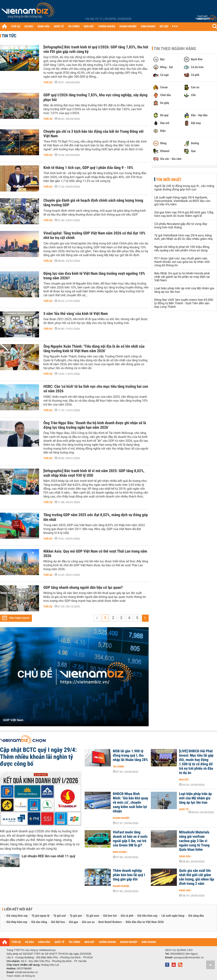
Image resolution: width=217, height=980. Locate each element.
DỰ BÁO (29, 27)
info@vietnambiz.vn (26, 972)
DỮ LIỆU (164, 27)
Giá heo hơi (110, 916)
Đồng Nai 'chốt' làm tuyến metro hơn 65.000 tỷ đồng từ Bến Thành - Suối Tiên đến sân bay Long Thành (184, 303)
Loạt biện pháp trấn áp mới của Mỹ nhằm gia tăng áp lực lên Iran (195, 798)
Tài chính (118, 767)
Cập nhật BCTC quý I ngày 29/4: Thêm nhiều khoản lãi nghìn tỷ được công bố (38, 757)
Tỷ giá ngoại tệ (41, 916)
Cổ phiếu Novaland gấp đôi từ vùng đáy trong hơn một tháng (181, 226)
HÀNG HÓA (44, 27)
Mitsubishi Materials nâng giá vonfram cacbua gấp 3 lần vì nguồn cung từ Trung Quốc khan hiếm (194, 841)
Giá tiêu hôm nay (147, 916)
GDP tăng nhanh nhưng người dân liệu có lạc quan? (83, 588)
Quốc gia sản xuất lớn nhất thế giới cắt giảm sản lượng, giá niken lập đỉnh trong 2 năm (197, 877)
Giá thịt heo (58, 922)
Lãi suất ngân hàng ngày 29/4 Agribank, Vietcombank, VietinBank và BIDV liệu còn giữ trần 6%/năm (182, 201)
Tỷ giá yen (76, 916)
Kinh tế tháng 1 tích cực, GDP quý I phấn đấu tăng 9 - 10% (88, 168)
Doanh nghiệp (121, 818)
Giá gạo (73, 922)
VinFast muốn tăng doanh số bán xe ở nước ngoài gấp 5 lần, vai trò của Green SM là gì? (130, 839)
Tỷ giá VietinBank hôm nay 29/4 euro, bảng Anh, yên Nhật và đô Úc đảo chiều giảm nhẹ (183, 237)
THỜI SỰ (16, 27)
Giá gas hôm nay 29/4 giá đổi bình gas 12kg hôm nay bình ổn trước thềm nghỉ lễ (184, 214)
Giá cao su (88, 922)
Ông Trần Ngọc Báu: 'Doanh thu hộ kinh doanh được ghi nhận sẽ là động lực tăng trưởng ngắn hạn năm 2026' (95, 425)
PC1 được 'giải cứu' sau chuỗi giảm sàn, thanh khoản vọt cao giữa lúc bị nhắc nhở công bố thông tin (182, 262)
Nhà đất (184, 780)
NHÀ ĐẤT (89, 27)
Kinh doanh (120, 852)
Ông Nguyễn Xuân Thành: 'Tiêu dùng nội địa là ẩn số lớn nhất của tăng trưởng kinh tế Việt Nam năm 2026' (94, 349)
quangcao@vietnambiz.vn (189, 957)
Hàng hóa (185, 856)
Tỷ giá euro (92, 916)
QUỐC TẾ (59, 27)
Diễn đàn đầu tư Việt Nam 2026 (145, 922)
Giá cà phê (127, 916)
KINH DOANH (148, 27)
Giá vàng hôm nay (17, 916)
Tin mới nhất (169, 180)
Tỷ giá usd (60, 916)
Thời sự (48, 82)
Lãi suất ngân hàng (173, 916)
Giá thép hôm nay (17, 922)
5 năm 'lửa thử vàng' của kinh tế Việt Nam (76, 314)
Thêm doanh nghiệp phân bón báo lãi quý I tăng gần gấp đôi (129, 875)
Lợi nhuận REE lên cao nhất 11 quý (48, 856)
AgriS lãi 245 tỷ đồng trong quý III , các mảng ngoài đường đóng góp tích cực (184, 188)
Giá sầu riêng (39, 922)
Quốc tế (184, 809)
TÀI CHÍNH (74, 27)
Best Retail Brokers (110, 922)
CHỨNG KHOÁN (107, 27)
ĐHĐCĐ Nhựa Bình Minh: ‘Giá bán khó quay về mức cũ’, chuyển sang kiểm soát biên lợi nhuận (130, 803)
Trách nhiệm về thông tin (21, 976)
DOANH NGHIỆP (128, 27)
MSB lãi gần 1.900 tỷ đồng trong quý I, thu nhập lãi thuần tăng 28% (130, 756)
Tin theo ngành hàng (175, 49)
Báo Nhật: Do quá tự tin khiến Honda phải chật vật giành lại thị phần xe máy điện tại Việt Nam (182, 277)
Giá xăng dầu (196, 916)
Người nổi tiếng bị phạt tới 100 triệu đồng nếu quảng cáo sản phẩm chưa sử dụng (182, 249)
